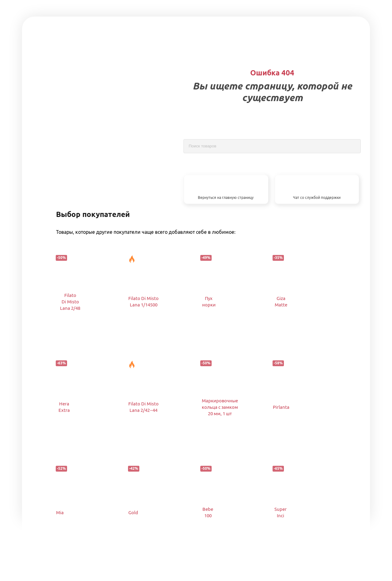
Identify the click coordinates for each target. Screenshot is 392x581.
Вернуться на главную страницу (226, 197)
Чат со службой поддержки (317, 197)
